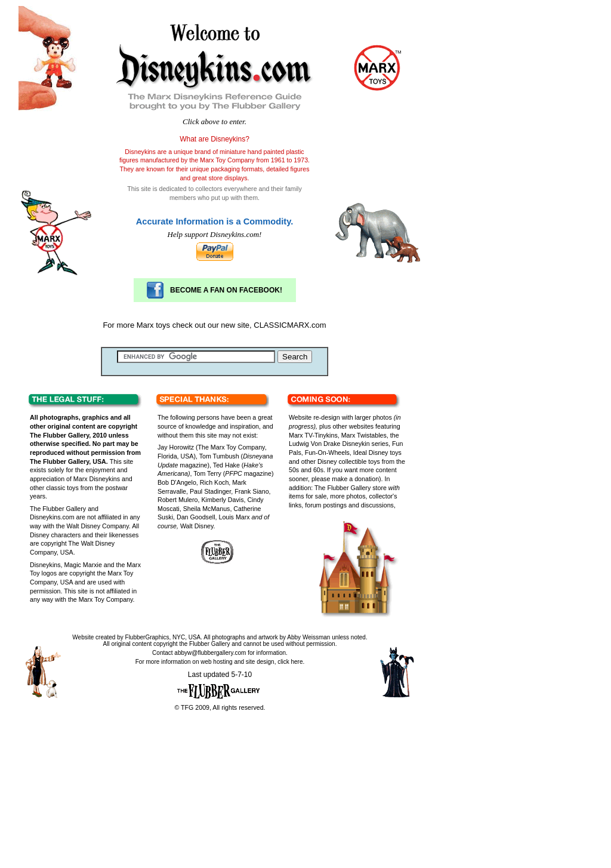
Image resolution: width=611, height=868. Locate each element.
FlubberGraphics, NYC (155, 637)
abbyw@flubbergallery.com (211, 653)
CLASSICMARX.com (290, 325)
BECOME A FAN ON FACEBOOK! (226, 290)
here (297, 662)
